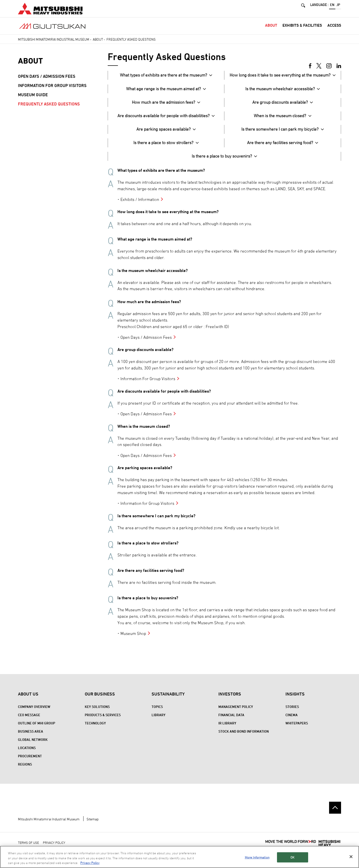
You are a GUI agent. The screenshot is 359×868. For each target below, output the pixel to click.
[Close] (351, 857)
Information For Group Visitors (148, 384)
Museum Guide (33, 100)
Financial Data (231, 721)
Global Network (33, 745)
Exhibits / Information (140, 205)
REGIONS (25, 770)
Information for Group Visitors (147, 509)
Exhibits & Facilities (302, 31)
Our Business (100, 699)
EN (332, 7)
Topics (157, 712)
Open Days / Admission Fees (146, 343)
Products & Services (103, 721)
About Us (28, 699)
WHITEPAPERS (297, 729)
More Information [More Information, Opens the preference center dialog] (257, 857)
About (271, 31)
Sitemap (92, 825)
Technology (95, 729)
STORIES (292, 712)
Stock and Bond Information (244, 737)
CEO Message (29, 721)
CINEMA (292, 721)
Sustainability (168, 699)
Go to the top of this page (335, 813)
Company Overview (34, 712)
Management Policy (236, 712)
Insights (295, 699)
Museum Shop (133, 639)
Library (159, 721)
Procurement (30, 762)
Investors (230, 699)
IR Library (227, 729)
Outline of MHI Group (37, 729)
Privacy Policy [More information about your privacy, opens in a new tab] (90, 863)
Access (334, 31)
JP (338, 7)
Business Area (31, 737)
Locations (27, 753)
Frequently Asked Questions (49, 109)
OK (292, 857)
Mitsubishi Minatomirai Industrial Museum (54, 45)
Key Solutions (97, 712)
